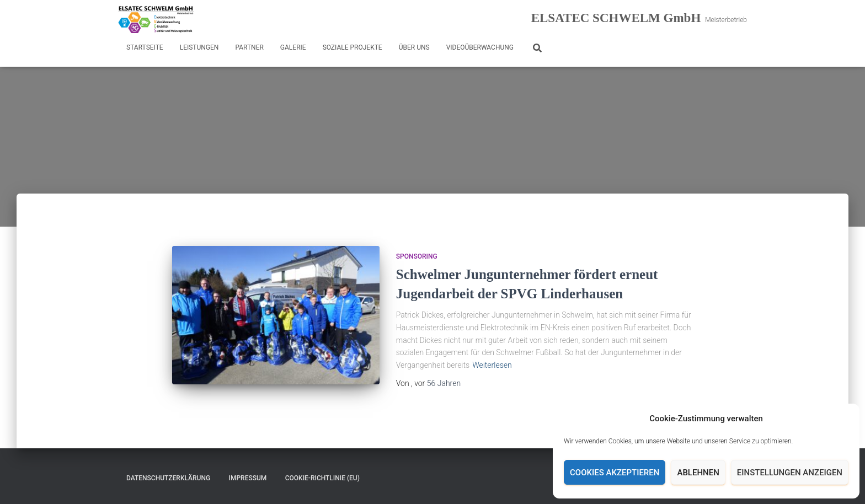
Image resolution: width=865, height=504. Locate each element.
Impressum (248, 478)
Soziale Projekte (353, 47)
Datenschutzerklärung (168, 478)
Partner (249, 47)
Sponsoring (417, 256)
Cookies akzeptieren (615, 473)
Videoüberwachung (480, 47)
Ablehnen (698, 473)
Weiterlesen (492, 365)
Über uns (414, 47)
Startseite (145, 47)
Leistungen (199, 47)
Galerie (293, 47)
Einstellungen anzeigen (790, 473)
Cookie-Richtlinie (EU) (322, 478)
